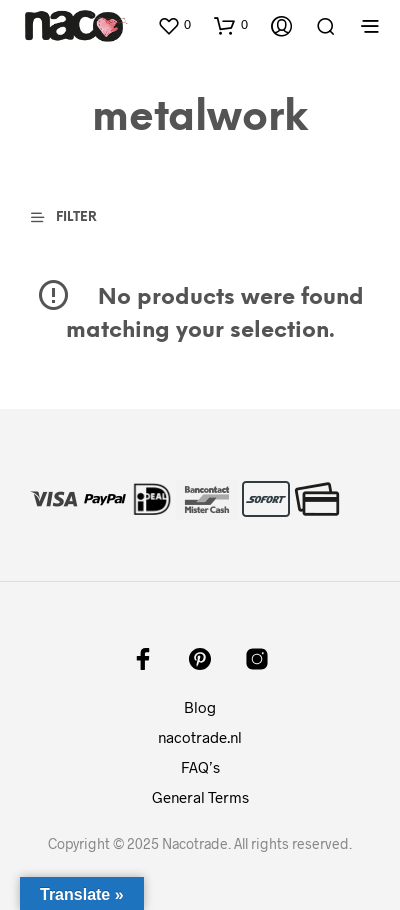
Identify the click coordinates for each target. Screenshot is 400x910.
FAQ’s (200, 767)
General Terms (200, 797)
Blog (200, 707)
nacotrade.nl (200, 737)
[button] (174, 25)
